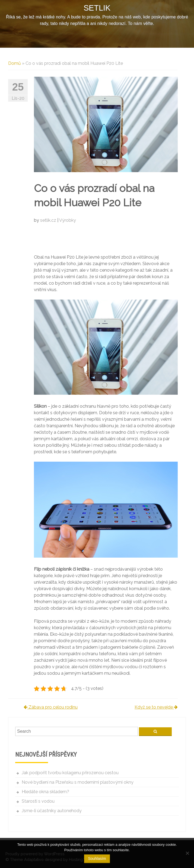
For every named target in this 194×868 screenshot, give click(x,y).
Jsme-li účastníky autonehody (52, 811)
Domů (15, 63)
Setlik (97, 8)
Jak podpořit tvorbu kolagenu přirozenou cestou (70, 773)
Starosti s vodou (38, 801)
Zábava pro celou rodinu (51, 707)
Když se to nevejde (156, 707)
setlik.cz (49, 220)
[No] (187, 853)
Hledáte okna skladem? (45, 792)
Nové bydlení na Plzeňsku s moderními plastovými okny (78, 782)
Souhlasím (97, 859)
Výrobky (68, 220)
